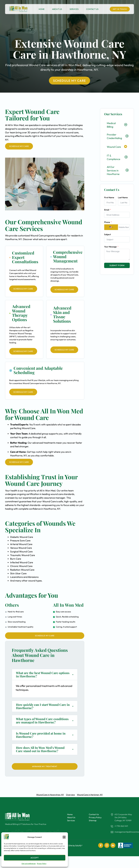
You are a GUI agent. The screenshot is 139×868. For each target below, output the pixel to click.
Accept (35, 858)
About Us (57, 9)
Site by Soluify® (76, 845)
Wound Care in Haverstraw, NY (50, 795)
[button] (64, 837)
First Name (109, 197)
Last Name (123, 197)
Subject (108, 234)
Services (74, 9)
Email (107, 210)
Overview (70, 795)
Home (42, 9)
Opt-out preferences (29, 864)
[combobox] (111, 227)
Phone (107, 222)
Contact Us (92, 9)
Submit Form (117, 265)
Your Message (110, 247)
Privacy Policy (42, 864)
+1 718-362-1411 (121, 826)
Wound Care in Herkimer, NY (90, 795)
